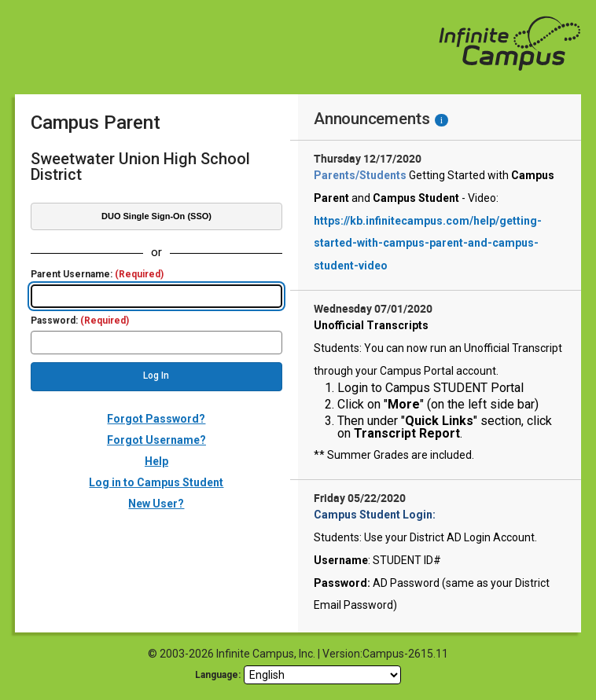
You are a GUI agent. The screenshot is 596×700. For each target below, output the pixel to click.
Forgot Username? (156, 440)
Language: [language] (218, 675)
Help (156, 461)
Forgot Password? (156, 419)
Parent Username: (97, 275)
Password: (80, 321)
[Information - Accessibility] (441, 120)
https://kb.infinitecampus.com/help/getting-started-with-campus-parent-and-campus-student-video (428, 244)
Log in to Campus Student (156, 482)
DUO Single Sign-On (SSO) (156, 216)
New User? (156, 504)
